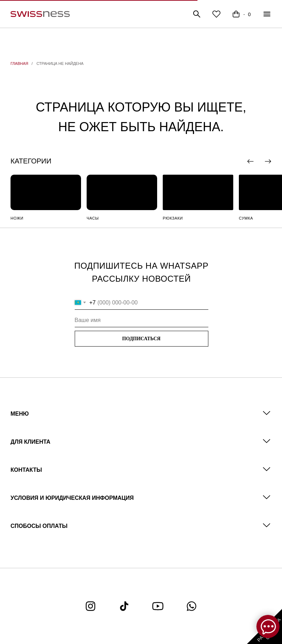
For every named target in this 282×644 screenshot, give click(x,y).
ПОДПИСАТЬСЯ (141, 339)
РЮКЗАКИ (173, 218)
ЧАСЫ (93, 218)
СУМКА (246, 218)
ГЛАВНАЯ (19, 63)
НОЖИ (17, 218)
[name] (142, 320)
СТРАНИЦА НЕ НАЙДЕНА (60, 63)
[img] (46, 192)
